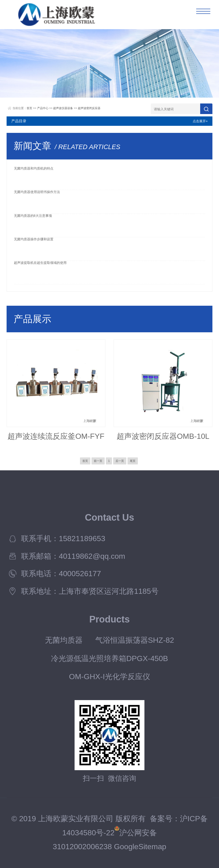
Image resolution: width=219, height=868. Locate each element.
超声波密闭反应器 (89, 108)
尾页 (133, 461)
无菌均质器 (64, 640)
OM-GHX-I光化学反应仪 (109, 677)
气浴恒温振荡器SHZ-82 (135, 640)
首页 (29, 108)
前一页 (98, 461)
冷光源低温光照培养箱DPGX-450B (110, 658)
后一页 (120, 461)
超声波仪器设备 (63, 108)
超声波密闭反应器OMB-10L (163, 436)
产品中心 (43, 108)
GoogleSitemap (140, 847)
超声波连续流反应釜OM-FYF (56, 436)
